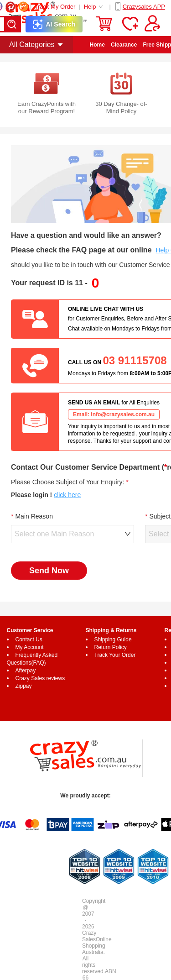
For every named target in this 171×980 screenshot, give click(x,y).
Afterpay (26, 671)
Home (97, 45)
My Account (30, 647)
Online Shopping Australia (97, 946)
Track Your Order (115, 655)
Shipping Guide (113, 639)
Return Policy (111, 647)
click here (67, 495)
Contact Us (29, 639)
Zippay (24, 686)
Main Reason (34, 516)
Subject (160, 516)
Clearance (124, 45)
